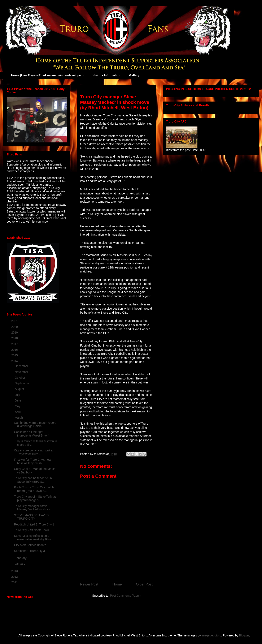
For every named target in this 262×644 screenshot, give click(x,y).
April (18, 412)
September (22, 383)
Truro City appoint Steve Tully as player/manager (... (35, 498)
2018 (15, 338)
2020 (15, 327)
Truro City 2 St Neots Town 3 (33, 530)
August (20, 389)
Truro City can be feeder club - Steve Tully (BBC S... (34, 480)
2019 (15, 332)
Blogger (244, 635)
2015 (15, 355)
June (18, 400)
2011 (15, 582)
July (18, 395)
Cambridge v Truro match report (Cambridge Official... (35, 424)
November (22, 372)
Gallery (134, 75)
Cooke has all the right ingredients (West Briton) (32, 434)
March (19, 418)
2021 (15, 321)
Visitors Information (106, 75)
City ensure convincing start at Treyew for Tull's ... (34, 452)
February (21, 558)
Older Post (144, 584)
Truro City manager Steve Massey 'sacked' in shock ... (34, 508)
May (18, 406)
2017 (15, 344)
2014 (15, 361)
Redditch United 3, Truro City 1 (34, 524)
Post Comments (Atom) (125, 596)
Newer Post (89, 584)
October (20, 378)
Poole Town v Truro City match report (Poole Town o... (34, 489)
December (22, 366)
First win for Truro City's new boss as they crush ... (32, 461)
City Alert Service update (30, 545)
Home (117, 584)
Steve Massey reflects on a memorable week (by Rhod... (34, 538)
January (20, 564)
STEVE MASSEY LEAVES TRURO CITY (31, 517)
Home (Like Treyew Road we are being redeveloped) (47, 75)
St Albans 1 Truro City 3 (29, 551)
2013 (15, 571)
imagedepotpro (211, 635)
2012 (15, 577)
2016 (15, 350)
